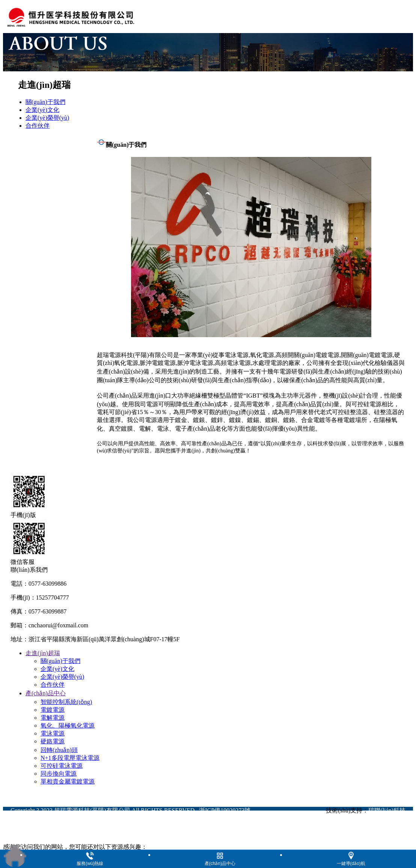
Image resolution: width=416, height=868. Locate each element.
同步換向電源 (59, 774)
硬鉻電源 (53, 741)
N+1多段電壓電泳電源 (70, 758)
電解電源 (53, 718)
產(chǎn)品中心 (46, 693)
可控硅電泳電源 (62, 766)
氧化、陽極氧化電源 (68, 726)
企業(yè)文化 (57, 669)
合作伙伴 (53, 685)
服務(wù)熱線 (90, 863)
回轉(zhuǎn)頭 (59, 750)
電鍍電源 (53, 710)
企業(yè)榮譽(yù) (62, 677)
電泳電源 (53, 733)
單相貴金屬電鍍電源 (68, 781)
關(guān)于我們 (60, 661)
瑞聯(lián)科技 (387, 810)
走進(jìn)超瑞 (43, 653)
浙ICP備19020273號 (225, 810)
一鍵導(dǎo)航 (351, 863)
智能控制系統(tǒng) (66, 702)
